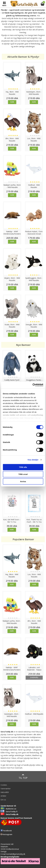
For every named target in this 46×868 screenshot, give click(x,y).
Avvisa (23, 481)
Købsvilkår (5, 792)
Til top (23, 776)
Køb (12, 102)
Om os (3, 800)
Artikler (3, 796)
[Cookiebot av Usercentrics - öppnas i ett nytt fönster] (33, 385)
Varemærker (6, 789)
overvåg (34, 677)
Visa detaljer (33, 460)
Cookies (4, 785)
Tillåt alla (23, 467)
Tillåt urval (23, 474)
